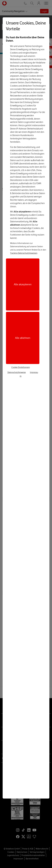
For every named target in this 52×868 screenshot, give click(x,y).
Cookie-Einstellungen (21, 367)
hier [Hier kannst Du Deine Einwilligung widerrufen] (21, 72)
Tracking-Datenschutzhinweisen (24, 253)
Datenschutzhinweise (17, 372)
